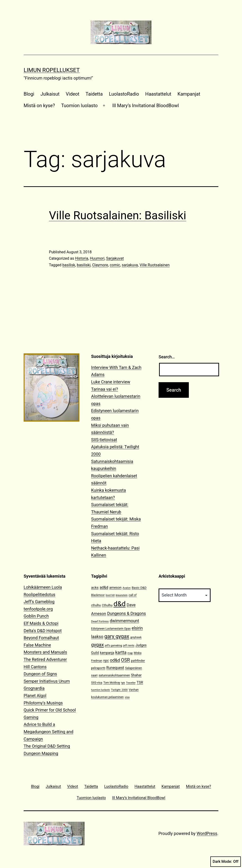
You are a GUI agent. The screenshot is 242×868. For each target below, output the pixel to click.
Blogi (29, 94)
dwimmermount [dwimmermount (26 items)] (124, 621)
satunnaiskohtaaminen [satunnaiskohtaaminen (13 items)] (114, 675)
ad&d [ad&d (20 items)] (104, 587)
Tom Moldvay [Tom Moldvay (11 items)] (112, 683)
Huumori (97, 258)
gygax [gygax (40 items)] (98, 645)
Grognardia (34, 688)
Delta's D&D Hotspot (43, 631)
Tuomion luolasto (79, 106)
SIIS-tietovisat (104, 440)
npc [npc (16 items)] (106, 661)
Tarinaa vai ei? (105, 389)
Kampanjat (189, 94)
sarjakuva (130, 265)
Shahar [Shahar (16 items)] (136, 675)
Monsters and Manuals (45, 652)
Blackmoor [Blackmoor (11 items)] (98, 595)
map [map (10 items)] (130, 653)
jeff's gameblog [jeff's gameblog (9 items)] (114, 646)
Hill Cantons (35, 667)
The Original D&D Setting (47, 746)
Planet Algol (35, 696)
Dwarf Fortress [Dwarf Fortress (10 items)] (100, 621)
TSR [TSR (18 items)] (140, 682)
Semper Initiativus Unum (47, 681)
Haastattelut (158, 94)
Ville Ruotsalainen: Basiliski (118, 215)
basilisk (69, 265)
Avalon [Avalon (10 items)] (127, 588)
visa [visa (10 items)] (127, 697)
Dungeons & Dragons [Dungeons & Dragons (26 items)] (126, 614)
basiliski (84, 265)
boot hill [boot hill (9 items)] (110, 595)
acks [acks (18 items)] (95, 588)
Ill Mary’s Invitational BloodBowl (145, 106)
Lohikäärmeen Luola (43, 587)
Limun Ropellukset (52, 70)
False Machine (37, 645)
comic (115, 265)
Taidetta (94, 94)
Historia (82, 258)
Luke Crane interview (111, 382)
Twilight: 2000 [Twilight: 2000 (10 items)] (119, 690)
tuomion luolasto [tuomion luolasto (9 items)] (101, 690)
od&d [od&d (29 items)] (115, 660)
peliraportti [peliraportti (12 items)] (98, 668)
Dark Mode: (226, 862)
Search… (167, 357)
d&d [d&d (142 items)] (119, 604)
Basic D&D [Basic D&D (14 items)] (139, 588)
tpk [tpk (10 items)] (123, 683)
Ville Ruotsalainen (155, 265)
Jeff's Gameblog (39, 602)
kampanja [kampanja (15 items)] (107, 653)
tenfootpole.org (38, 609)
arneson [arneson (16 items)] (115, 588)
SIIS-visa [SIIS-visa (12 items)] (97, 683)
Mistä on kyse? (39, 106)
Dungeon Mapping (41, 753)
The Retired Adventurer (45, 659)
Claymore (100, 265)
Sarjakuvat (115, 258)
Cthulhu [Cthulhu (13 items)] (107, 605)
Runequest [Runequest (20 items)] (115, 668)
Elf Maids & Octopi (41, 623)
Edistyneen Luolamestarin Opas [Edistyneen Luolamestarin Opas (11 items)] (111, 629)
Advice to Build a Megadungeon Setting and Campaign (48, 732)
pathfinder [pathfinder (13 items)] (138, 661)
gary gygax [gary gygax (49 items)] (117, 636)
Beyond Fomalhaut (41, 638)
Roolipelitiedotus (39, 595)
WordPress (207, 833)
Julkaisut (50, 94)
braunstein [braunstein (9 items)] (122, 595)
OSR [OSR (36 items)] (125, 660)
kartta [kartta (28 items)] (121, 652)
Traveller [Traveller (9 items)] (131, 683)
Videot (72, 94)
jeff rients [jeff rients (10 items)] (129, 646)
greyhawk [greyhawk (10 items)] (136, 637)
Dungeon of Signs (40, 674)
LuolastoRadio (124, 94)
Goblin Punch (36, 616)
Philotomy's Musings (43, 703)
